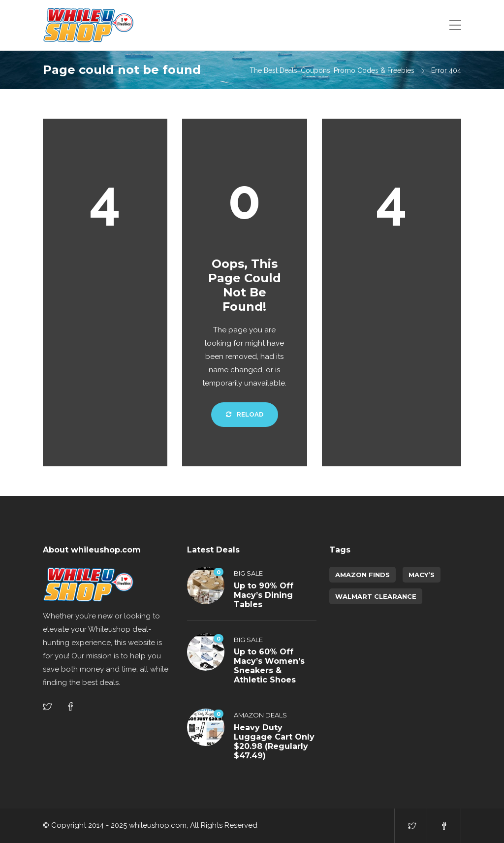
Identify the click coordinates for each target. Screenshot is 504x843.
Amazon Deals (260, 715)
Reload (245, 414)
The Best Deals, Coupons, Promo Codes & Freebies (332, 70)
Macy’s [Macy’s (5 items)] (422, 575)
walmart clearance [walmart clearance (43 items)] (376, 596)
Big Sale (248, 573)
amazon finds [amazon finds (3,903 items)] (362, 575)
